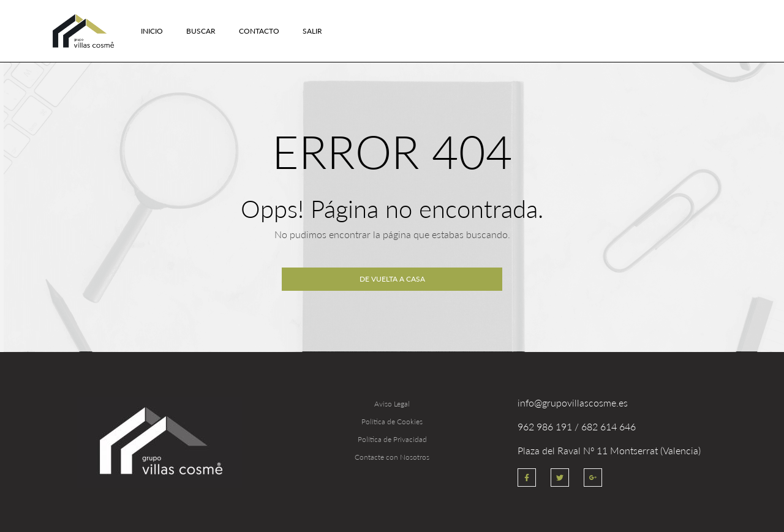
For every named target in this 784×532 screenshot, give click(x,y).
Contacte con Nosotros (392, 457)
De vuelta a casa (392, 279)
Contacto (259, 31)
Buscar (201, 31)
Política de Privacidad (392, 439)
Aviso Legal (392, 404)
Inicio (152, 31)
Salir (312, 31)
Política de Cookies (392, 421)
